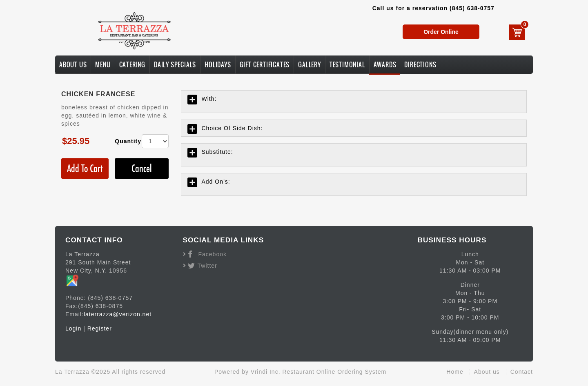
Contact (522, 372)
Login (73, 328)
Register (100, 328)
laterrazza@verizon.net (118, 314)
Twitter (207, 266)
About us (487, 372)
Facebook (213, 254)
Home (455, 372)
